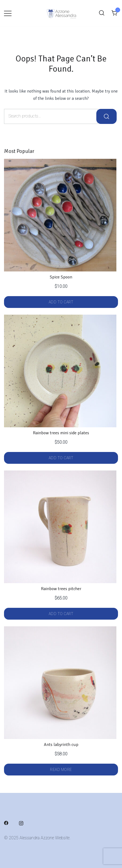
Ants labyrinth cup (61, 745)
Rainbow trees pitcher (61, 589)
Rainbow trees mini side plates (61, 433)
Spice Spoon (61, 277)
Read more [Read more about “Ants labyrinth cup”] (61, 770)
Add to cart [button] (61, 302)
